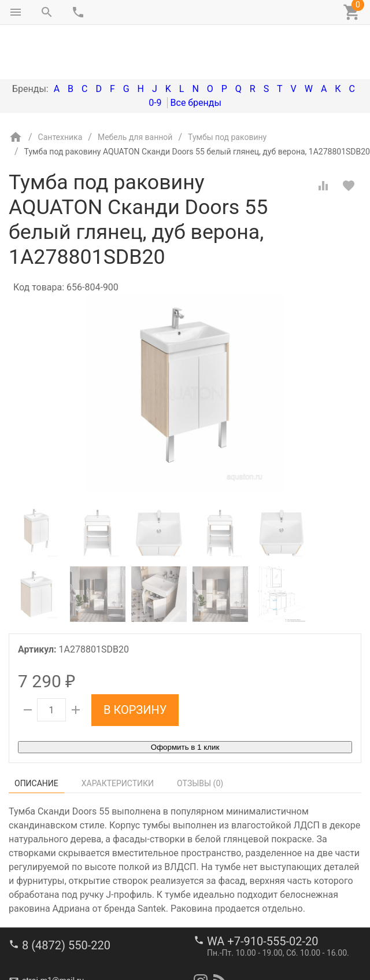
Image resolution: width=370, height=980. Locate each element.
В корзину (135, 661)
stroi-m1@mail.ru (53, 942)
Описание (36, 735)
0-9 (155, 54)
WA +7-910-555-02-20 (262, 902)
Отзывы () (200, 735)
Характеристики (118, 735)
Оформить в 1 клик (185, 699)
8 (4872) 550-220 (66, 907)
